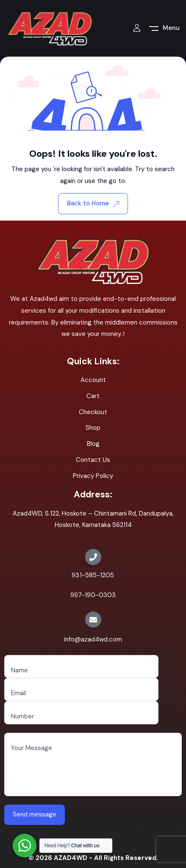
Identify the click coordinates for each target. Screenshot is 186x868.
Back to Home (93, 203)
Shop (93, 428)
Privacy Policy (93, 476)
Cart (93, 396)
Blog (93, 444)
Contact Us (93, 460)
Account (93, 380)
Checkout (93, 412)
